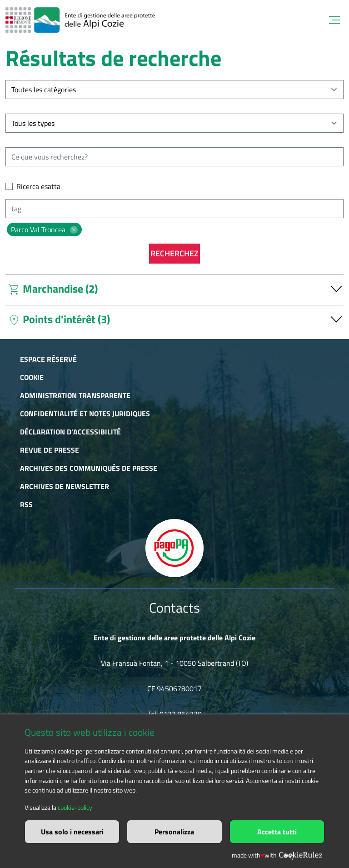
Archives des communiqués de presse (89, 468)
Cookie (32, 377)
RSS (26, 504)
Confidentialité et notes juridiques (85, 414)
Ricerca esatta (38, 186)
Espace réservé (48, 359)
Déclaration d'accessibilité (70, 432)
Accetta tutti (277, 832)
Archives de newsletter (65, 486)
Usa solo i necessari (72, 832)
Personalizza (174, 832)
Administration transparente (75, 395)
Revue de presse (50, 450)
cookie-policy (75, 808)
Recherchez (174, 253)
